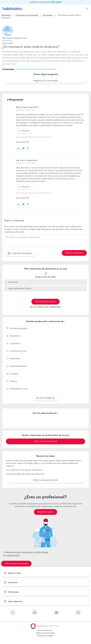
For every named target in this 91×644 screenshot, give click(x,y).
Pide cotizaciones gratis (16, 564)
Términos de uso (45, 630)
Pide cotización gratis (45, 302)
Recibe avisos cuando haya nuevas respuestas (36, 69)
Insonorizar (13, 282)
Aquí (8, 470)
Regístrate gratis (45, 512)
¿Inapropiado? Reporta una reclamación (34, 137)
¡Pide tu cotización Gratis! (45, 480)
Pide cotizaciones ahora (45, 441)
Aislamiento (48, 15)
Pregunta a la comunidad (46, 81)
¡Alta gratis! (56, 2)
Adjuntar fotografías (20, 254)
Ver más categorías (45, 398)
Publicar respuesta (74, 253)
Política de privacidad (45, 633)
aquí (40, 463)
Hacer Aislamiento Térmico (20, 289)
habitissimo (6, 15)
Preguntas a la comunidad (27, 15)
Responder (24, 131)
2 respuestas (8, 69)
